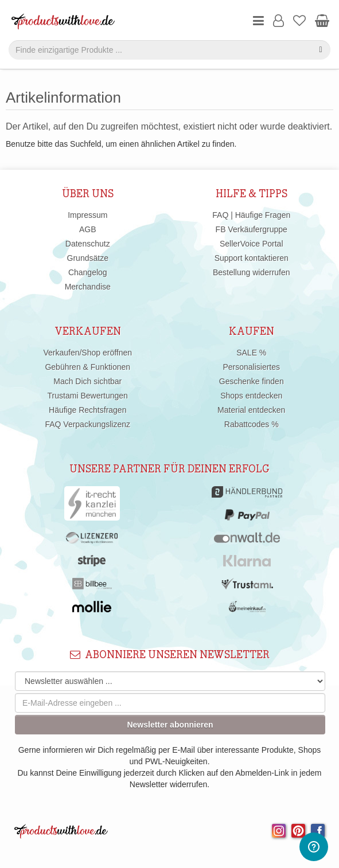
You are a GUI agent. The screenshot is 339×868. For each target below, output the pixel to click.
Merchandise (88, 287)
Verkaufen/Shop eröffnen (87, 353)
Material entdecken (251, 410)
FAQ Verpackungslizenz (87, 424)
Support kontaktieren (252, 258)
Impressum (87, 215)
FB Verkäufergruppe (252, 229)
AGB (88, 229)
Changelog (88, 272)
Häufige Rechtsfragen (87, 410)
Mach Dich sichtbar (87, 381)
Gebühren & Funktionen (87, 367)
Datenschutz (88, 244)
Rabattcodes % (252, 424)
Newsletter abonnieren (170, 725)
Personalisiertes (251, 367)
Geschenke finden (252, 381)
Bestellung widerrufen (252, 272)
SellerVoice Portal (252, 244)
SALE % (251, 353)
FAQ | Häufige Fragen (251, 215)
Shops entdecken (251, 396)
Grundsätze (88, 258)
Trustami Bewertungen (88, 396)
